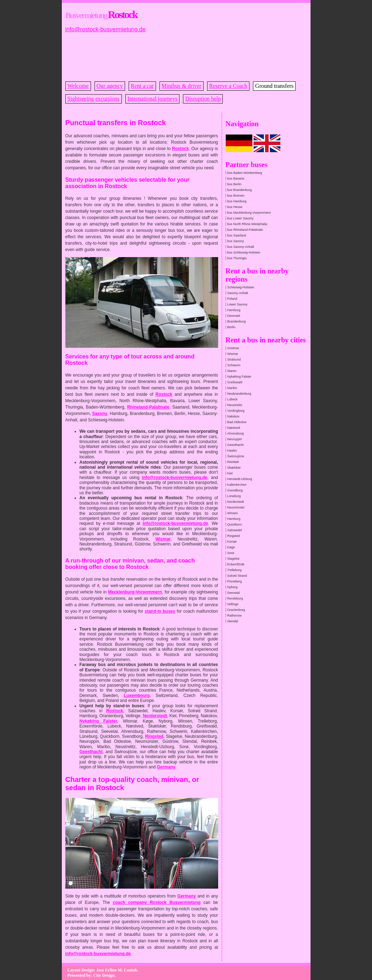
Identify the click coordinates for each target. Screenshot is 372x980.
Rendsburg (235, 598)
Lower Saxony (238, 304)
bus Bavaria (236, 179)
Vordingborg (236, 411)
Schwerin (234, 365)
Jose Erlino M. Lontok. (117, 970)
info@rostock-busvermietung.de (106, 29)
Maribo (232, 388)
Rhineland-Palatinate (148, 407)
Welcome (78, 86)
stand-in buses (160, 611)
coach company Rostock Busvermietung (157, 902)
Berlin (231, 327)
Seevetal (234, 593)
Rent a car (142, 86)
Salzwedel (235, 530)
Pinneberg (235, 581)
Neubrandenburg (239, 394)
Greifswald (235, 382)
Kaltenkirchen (237, 485)
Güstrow (233, 348)
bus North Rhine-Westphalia (247, 224)
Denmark (234, 316)
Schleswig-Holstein (241, 287)
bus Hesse (235, 207)
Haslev (232, 451)
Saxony (100, 414)
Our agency (110, 86)
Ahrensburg (236, 433)
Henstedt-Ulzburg (240, 479)
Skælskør (234, 468)
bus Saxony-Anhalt (241, 247)
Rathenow (235, 616)
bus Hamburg (237, 201)
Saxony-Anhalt (238, 293)
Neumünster (236, 507)
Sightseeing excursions (94, 99)
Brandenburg (237, 321)
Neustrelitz (235, 405)
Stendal (233, 621)
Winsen (233, 513)
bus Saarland (237, 235)
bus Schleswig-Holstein (244, 252)
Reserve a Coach (228, 86)
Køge (231, 547)
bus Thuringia (237, 258)
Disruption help (203, 99)
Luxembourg (137, 696)
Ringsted (154, 736)
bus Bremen (236, 196)
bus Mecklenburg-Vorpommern (249, 213)
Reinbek (233, 462)
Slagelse (234, 559)
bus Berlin (234, 184)
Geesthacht (91, 752)
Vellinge (233, 604)
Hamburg (234, 310)
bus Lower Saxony (241, 218)
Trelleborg (234, 570)
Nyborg (233, 587)
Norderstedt (155, 716)
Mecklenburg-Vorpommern (135, 592)
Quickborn (235, 524)
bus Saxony (236, 241)
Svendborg (235, 490)
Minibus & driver (182, 86)
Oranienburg (236, 610)
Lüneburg (234, 496)
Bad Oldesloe (237, 422)
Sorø (231, 553)
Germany (166, 767)
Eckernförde (236, 564)
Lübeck (233, 399)
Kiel (230, 473)
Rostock (180, 149)
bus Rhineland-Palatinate (245, 230)
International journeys (153, 99)
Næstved (234, 428)
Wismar (163, 539)
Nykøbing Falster (99, 721)
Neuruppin (235, 439)
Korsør (232, 542)
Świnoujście (236, 456)
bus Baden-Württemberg (245, 173)
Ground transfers (274, 86)
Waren (232, 371)
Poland (232, 299)
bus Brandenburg (240, 190)
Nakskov (234, 416)
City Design (104, 975)
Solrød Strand (237, 576)
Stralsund (234, 359)
